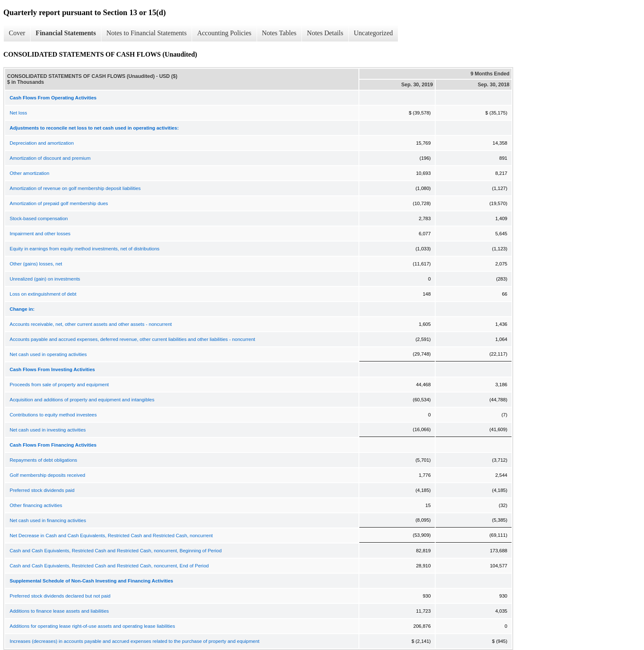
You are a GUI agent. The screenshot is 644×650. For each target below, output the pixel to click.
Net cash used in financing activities (48, 520)
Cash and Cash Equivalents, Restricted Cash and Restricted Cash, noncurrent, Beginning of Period (116, 551)
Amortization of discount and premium (50, 158)
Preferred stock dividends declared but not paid (60, 596)
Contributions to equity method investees (53, 415)
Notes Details (325, 33)
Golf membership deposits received (47, 475)
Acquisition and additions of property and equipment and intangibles (82, 400)
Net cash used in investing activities (48, 430)
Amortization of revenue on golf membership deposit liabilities (75, 188)
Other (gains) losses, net (36, 264)
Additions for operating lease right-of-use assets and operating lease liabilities (92, 626)
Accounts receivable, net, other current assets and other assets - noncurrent (91, 324)
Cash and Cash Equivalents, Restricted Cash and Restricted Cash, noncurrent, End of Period (109, 566)
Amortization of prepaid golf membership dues (59, 203)
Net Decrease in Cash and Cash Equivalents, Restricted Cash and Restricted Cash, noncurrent (111, 536)
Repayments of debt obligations (43, 460)
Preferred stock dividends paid (42, 490)
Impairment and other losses (40, 234)
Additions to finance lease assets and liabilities (59, 611)
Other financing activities (36, 505)
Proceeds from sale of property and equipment (59, 385)
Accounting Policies (224, 33)
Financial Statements (66, 33)
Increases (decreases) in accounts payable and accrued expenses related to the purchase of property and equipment (135, 641)
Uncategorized (373, 33)
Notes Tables (279, 33)
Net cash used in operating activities (48, 354)
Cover (17, 33)
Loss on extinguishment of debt (43, 294)
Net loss (18, 113)
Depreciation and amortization (42, 143)
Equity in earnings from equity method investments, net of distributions (84, 249)
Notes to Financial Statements (147, 33)
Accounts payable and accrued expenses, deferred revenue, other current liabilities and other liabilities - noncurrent (132, 339)
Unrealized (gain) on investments (45, 279)
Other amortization (30, 173)
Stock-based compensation (39, 218)
